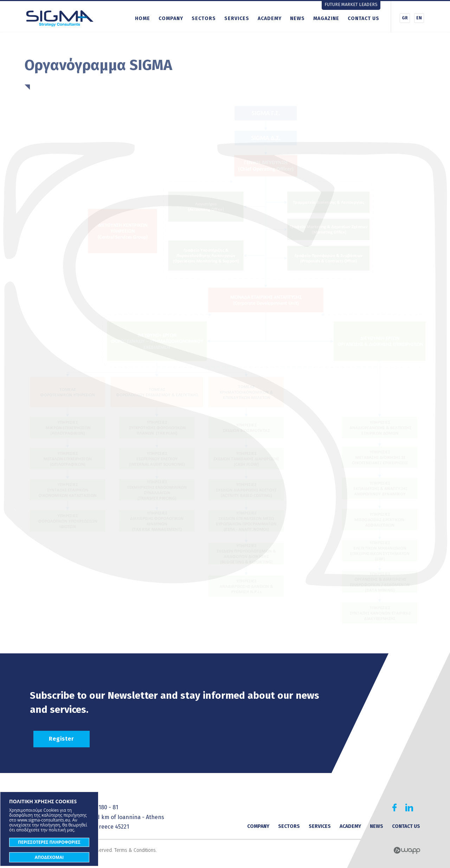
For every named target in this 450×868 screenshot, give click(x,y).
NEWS (297, 18)
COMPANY (171, 18)
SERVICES (237, 18)
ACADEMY (270, 18)
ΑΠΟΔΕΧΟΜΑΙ (49, 857)
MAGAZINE (326, 18)
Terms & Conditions (135, 850)
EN (419, 18)
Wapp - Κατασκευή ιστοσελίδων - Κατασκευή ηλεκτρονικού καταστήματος (407, 850)
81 (115, 807)
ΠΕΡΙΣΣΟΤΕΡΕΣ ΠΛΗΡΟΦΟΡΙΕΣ (49, 842)
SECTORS (204, 18)
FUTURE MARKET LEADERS (351, 4)
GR (405, 18)
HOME (143, 18)
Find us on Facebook (394, 807)
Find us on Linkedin (409, 807)
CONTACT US (364, 18)
